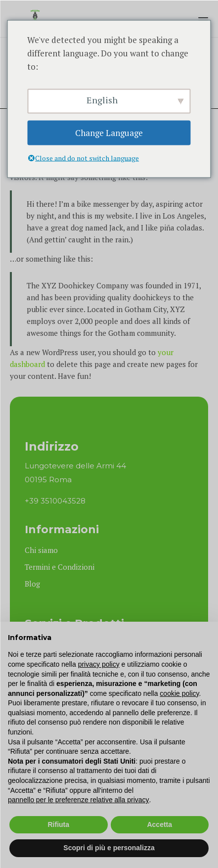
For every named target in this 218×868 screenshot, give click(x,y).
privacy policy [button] (99, 664)
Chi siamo (41, 550)
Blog (32, 584)
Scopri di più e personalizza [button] (109, 848)
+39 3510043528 (55, 501)
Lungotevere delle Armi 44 (75, 466)
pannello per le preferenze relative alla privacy (79, 800)
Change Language (109, 133)
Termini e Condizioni (60, 567)
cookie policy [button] (179, 693)
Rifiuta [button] (58, 824)
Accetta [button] (159, 824)
